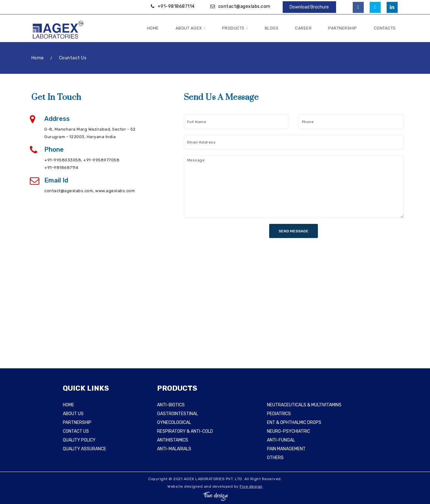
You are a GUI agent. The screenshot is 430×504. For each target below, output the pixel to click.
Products (235, 28)
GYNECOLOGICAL (174, 423)
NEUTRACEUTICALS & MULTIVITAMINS (304, 405)
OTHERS (275, 458)
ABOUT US (73, 414)
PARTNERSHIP (77, 423)
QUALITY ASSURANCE (84, 449)
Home (153, 28)
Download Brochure (309, 7)
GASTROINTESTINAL (177, 414)
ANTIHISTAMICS (173, 440)
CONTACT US (76, 431)
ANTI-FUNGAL (281, 440)
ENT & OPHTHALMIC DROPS (294, 423)
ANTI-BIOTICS (171, 405)
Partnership (343, 28)
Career (303, 28)
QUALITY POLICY (79, 440)
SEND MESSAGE (294, 231)
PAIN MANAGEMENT (286, 449)
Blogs (272, 28)
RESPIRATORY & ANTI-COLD (185, 431)
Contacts (385, 28)
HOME (68, 405)
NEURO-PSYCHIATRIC (288, 431)
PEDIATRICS (279, 414)
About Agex (191, 28)
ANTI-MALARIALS (174, 449)
